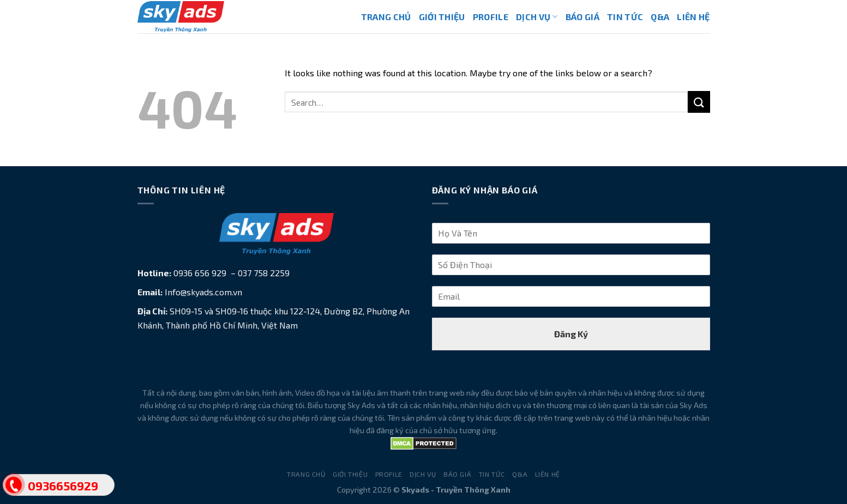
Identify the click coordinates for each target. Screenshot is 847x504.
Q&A (660, 17)
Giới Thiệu (442, 17)
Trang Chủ (386, 17)
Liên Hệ (693, 17)
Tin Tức (625, 17)
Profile (491, 17)
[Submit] (699, 102)
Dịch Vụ (537, 17)
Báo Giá (582, 17)
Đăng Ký (571, 334)
